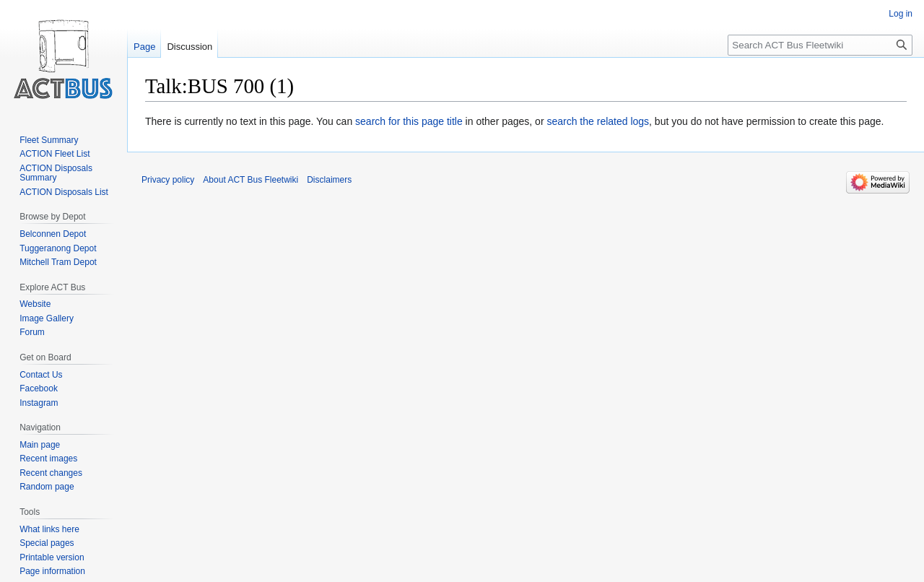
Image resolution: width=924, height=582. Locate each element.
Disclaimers (329, 180)
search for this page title (409, 121)
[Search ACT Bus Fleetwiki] (820, 45)
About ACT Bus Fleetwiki (250, 180)
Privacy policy (168, 180)
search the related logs (598, 121)
